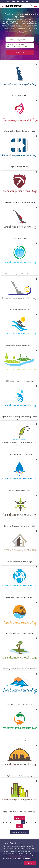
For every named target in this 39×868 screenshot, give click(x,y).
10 (10, 822)
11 (14, 822)
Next (19, 826)
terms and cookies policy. (24, 858)
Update (20, 52)
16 (35, 822)
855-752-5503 (11, 2)
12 (19, 822)
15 (31, 822)
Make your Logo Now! (19, 832)
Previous (19, 818)
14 (27, 822)
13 (23, 822)
